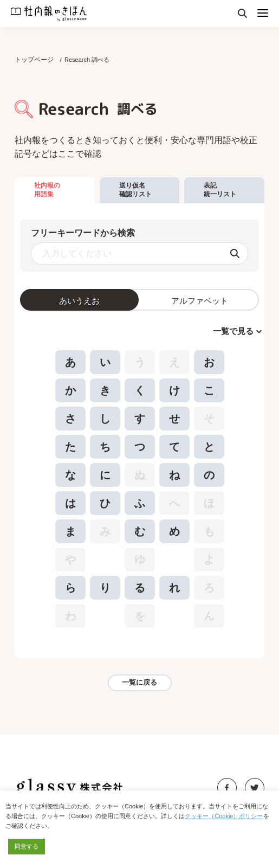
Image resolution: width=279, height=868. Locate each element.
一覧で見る (233, 331)
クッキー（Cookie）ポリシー (224, 816)
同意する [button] (27, 846)
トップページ (34, 60)
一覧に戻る (139, 682)
